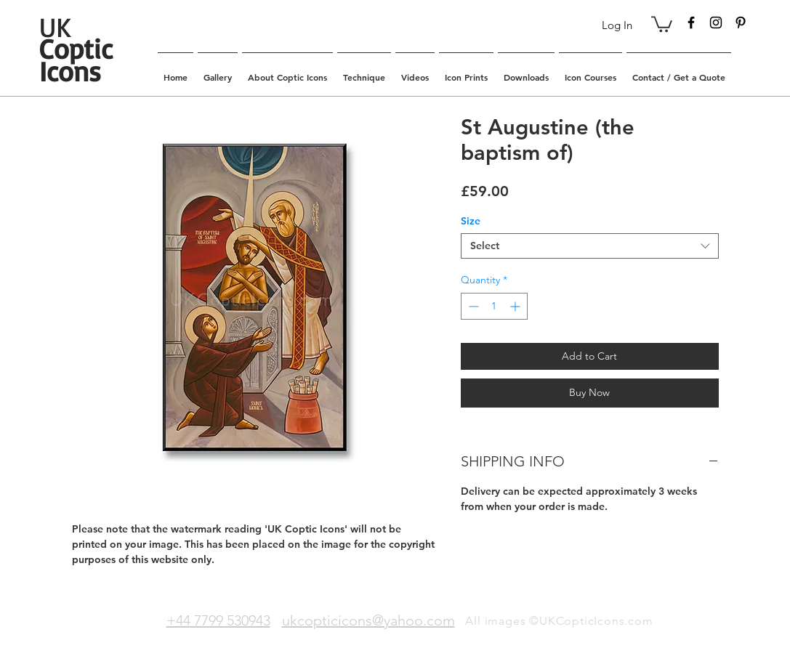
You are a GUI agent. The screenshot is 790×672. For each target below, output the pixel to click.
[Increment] (516, 306)
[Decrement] (472, 306)
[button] (662, 23)
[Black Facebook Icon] (691, 23)
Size (471, 221)
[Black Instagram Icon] (716, 23)
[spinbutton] (494, 306)
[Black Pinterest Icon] (741, 23)
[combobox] (590, 246)
